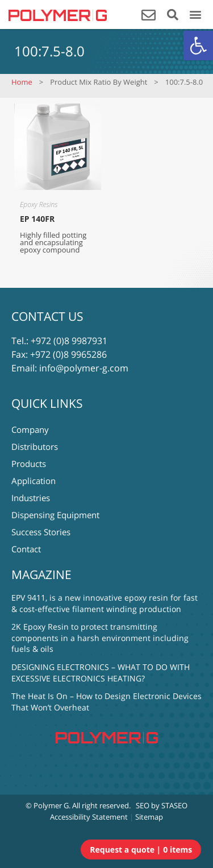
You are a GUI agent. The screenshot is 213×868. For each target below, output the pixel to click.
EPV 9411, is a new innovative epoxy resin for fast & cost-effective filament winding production (105, 603)
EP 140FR (37, 219)
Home (22, 82)
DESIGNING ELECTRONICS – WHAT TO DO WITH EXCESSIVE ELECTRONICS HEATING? (101, 673)
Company (30, 429)
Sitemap (149, 817)
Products (29, 464)
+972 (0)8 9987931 (69, 341)
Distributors (35, 447)
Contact (26, 549)
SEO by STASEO (162, 805)
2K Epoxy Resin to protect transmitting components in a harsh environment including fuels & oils (100, 638)
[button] (198, 46)
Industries (31, 498)
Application (34, 481)
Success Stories (41, 532)
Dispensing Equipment (55, 515)
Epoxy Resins (39, 204)
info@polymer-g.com (84, 368)
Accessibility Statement (89, 817)
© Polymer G (47, 805)
